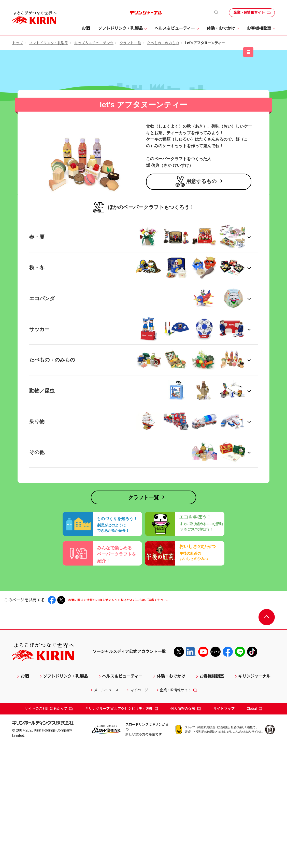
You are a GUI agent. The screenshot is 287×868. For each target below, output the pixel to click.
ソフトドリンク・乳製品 (49, 43)
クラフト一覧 (130, 43)
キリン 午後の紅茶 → (53, 281)
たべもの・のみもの (163, 43)
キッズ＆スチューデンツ (94, 43)
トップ (18, 43)
